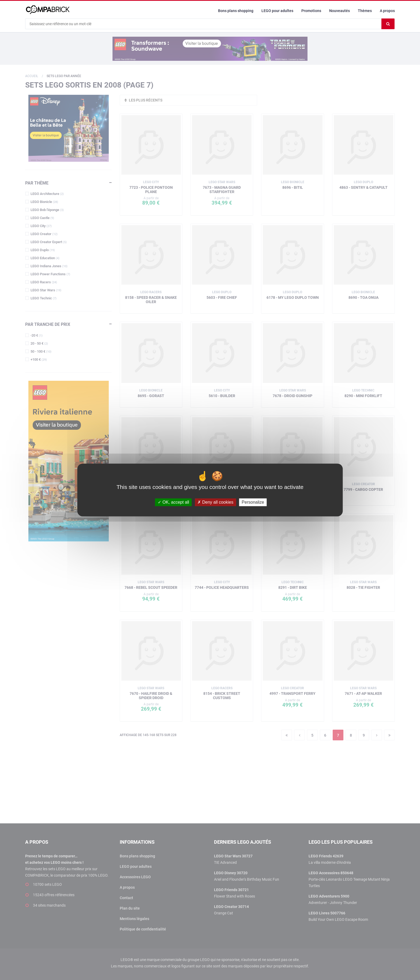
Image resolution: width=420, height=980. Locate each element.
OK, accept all (173, 502)
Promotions (311, 11)
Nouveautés (340, 11)
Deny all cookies (215, 502)
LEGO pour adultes (277, 11)
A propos (387, 11)
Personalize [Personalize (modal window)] (253, 502)
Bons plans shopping (236, 11)
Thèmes (365, 11)
